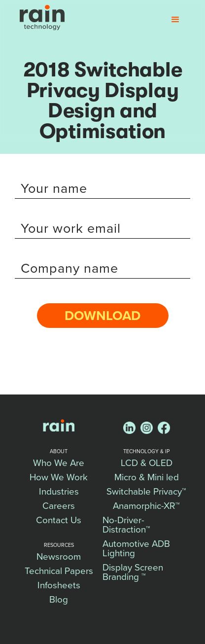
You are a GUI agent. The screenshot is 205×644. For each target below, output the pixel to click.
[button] (175, 20)
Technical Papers (59, 571)
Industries (59, 492)
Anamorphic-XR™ (146, 506)
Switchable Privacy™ (146, 492)
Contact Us (59, 520)
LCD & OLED (147, 463)
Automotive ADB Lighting (137, 549)
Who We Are (59, 463)
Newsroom (59, 557)
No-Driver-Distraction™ (126, 525)
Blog (59, 600)
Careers (59, 506)
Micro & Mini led (147, 477)
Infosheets (59, 585)
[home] (40, 18)
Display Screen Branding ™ (134, 572)
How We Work (59, 477)
